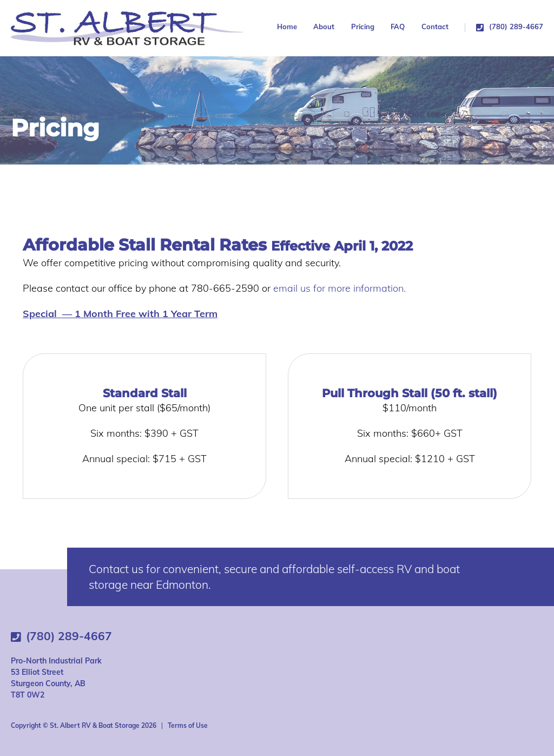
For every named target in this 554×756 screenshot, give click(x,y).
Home (287, 27)
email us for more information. (339, 288)
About (324, 27)
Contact (435, 27)
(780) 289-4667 (516, 27)
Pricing (363, 27)
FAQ (398, 27)
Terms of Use (188, 725)
